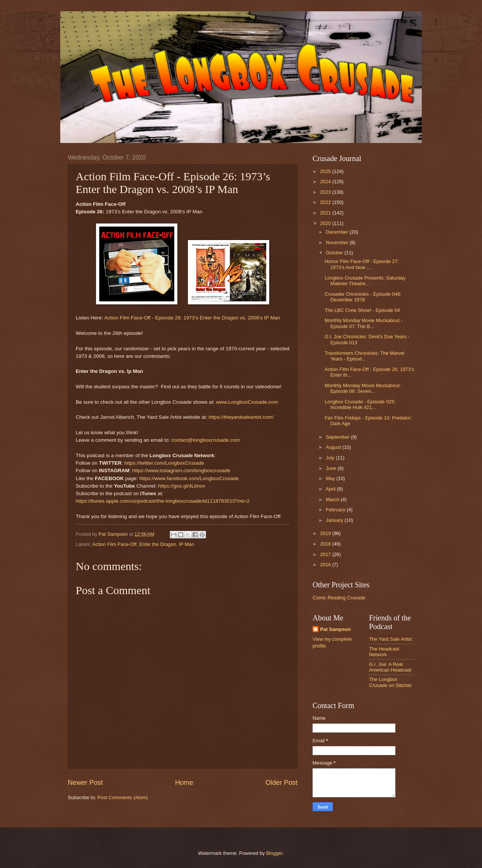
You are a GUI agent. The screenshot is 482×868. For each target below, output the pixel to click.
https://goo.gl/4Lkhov (182, 486)
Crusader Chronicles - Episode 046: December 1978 (363, 297)
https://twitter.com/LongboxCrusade (164, 463)
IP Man (187, 544)
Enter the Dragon (158, 544)
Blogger (275, 853)
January (335, 520)
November (338, 242)
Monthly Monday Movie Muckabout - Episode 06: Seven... (364, 388)
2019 (326, 533)
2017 (326, 554)
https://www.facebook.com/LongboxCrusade (189, 478)
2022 (326, 202)
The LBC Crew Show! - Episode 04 (362, 310)
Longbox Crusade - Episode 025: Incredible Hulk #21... (360, 404)
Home (184, 783)
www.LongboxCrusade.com (247, 402)
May (331, 478)
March (333, 499)
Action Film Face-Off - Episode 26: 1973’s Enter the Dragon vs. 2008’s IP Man (192, 318)
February (336, 510)
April (331, 489)
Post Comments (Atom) (123, 797)
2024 (326, 182)
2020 (326, 223)
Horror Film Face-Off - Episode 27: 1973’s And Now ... (362, 264)
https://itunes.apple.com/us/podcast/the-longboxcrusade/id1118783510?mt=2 (163, 501)
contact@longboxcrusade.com (206, 440)
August (334, 447)
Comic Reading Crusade (339, 598)
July (331, 458)
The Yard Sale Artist (390, 639)
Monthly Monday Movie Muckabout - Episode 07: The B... (364, 323)
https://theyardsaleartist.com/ (241, 417)
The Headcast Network (384, 652)
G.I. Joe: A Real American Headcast (390, 667)
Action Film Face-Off (114, 544)
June (332, 468)
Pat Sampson (336, 629)
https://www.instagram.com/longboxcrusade (181, 470)
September (338, 437)
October (335, 253)
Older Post (281, 783)
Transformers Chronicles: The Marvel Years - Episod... (365, 356)
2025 (326, 171)
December (338, 232)
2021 (326, 213)
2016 (326, 565)
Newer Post (85, 783)
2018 (326, 544)
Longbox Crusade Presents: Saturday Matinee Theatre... (365, 281)
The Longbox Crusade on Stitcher (390, 682)
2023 (326, 192)
